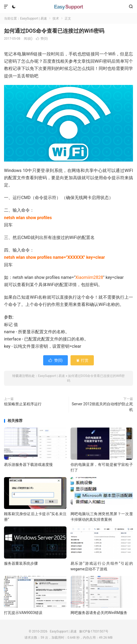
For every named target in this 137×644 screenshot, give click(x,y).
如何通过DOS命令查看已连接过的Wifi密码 (54, 31)
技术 (56, 18)
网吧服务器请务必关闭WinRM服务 (99, 613)
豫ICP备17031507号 (94, 631)
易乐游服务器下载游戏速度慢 (28, 465)
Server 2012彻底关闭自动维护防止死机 (102, 407)
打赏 (82, 360)
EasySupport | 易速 (69, 7)
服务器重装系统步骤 (21, 563)
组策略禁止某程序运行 (23, 404)
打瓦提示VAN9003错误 (23, 613)
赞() (42, 39)
